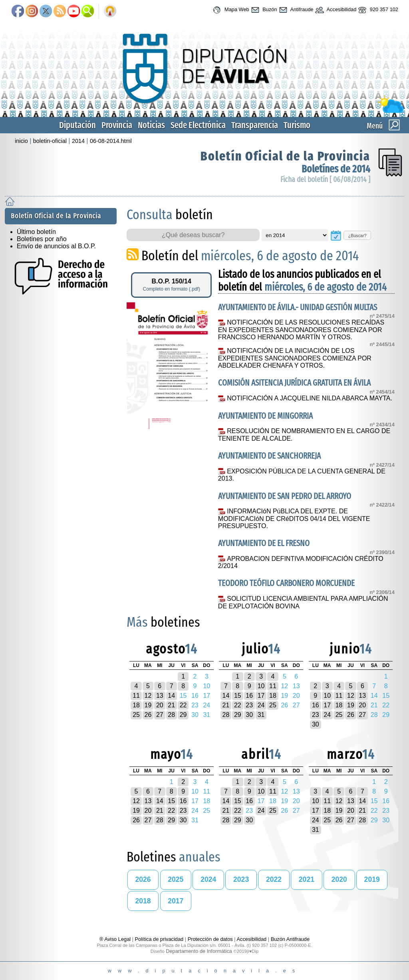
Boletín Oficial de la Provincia (285, 156)
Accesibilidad (335, 10)
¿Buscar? (357, 236)
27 (160, 715)
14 (171, 696)
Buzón (263, 10)
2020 (339, 879)
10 (261, 686)
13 (160, 696)
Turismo (297, 125)
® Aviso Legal (116, 939)
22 (183, 705)
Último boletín (36, 232)
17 (261, 696)
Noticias (151, 125)
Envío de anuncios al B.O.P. (56, 246)
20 (160, 705)
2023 (241, 879)
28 (171, 715)
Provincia (117, 125)
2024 (208, 879)
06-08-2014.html (111, 141)
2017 (176, 901)
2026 (143, 879)
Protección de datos (210, 939)
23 (249, 705)
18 (136, 705)
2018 (143, 901)
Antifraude (295, 10)
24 (261, 705)
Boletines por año (42, 239)
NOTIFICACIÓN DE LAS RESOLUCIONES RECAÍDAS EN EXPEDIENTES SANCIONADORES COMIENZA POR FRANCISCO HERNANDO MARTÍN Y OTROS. (301, 330)
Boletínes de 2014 (336, 169)
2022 (274, 879)
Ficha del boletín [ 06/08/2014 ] (325, 179)
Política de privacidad (159, 939)
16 (249, 696)
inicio (21, 141)
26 (148, 715)
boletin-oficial (50, 141)
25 (136, 715)
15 (238, 696)
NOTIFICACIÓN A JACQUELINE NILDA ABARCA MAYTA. (310, 398)
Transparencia (255, 125)
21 (171, 705)
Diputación (77, 125)
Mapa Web (230, 10)
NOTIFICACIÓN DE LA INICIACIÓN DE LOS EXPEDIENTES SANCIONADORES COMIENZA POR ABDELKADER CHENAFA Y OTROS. (295, 358)
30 (249, 715)
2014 (78, 141)
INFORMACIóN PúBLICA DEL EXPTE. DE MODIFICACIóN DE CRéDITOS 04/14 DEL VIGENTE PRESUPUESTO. (294, 519)
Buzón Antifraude (290, 939)
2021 (307, 879)
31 (261, 715)
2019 (372, 879)
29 (183, 715)
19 (148, 705)
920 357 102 (377, 10)
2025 (176, 879)
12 (148, 696)
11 (136, 696)
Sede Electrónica (198, 125)
